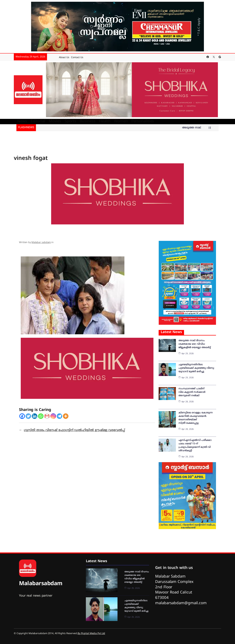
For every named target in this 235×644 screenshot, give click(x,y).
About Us (64, 58)
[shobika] (132, 90)
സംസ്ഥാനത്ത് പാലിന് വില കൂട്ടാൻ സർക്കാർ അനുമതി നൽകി (192, 392)
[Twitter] (28, 416)
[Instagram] (53, 416)
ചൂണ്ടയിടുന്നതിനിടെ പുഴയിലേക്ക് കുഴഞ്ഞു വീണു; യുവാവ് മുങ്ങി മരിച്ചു (196, 368)
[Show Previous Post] (206, 128)
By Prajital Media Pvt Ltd (91, 634)
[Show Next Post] (214, 128)
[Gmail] (47, 416)
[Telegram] (59, 416)
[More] (66, 416)
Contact (75, 58)
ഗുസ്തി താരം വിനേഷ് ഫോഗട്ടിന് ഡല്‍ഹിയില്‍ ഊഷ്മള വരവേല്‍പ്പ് (74, 430)
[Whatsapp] (41, 416)
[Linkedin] (35, 416)
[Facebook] (22, 416)
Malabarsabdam (41, 584)
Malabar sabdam (41, 242)
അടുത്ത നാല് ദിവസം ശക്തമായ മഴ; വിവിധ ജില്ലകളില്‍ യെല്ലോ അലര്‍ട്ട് (195, 344)
